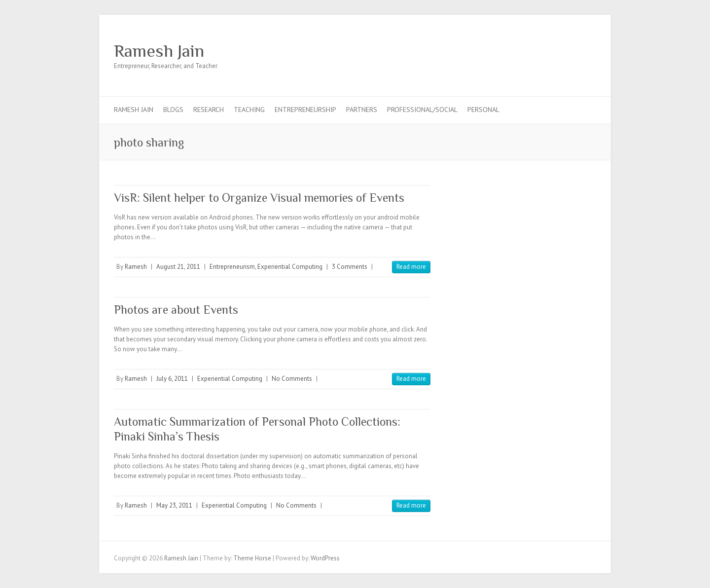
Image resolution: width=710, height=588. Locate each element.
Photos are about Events (176, 310)
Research (209, 110)
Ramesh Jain (159, 51)
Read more (411, 267)
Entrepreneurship (305, 110)
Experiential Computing (290, 267)
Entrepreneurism (232, 267)
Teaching (249, 110)
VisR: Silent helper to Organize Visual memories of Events (259, 198)
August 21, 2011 (178, 267)
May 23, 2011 (174, 505)
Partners (362, 110)
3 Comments (350, 267)
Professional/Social (422, 110)
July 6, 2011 (172, 379)
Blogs (173, 110)
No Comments (292, 379)
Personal (483, 110)
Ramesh (136, 267)
